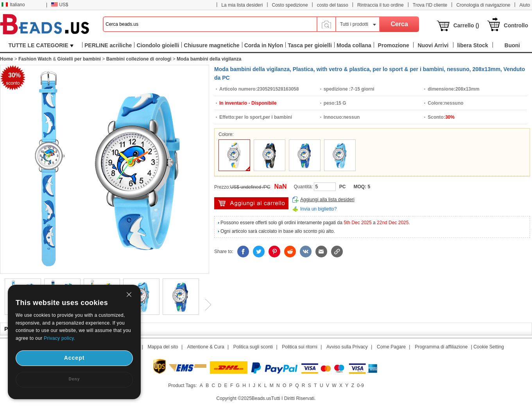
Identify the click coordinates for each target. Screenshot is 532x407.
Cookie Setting (489, 347)
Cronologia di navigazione (483, 5)
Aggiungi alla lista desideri (327, 200)
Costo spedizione (290, 5)
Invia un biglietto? (318, 209)
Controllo (516, 25)
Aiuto (525, 5)
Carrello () (466, 25)
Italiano (13, 5)
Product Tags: (182, 386)
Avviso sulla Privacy (347, 347)
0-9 (360, 386)
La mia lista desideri (242, 5)
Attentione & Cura (206, 347)
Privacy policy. (59, 338)
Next (205, 305)
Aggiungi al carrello (251, 203)
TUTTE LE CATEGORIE (41, 45)
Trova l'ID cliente (430, 5)
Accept (74, 358)
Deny (74, 379)
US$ (60, 5)
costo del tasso (333, 5)
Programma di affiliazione (441, 347)
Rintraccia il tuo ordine (381, 5)
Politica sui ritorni (300, 347)
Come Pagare (391, 347)
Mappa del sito (163, 347)
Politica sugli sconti (253, 347)
